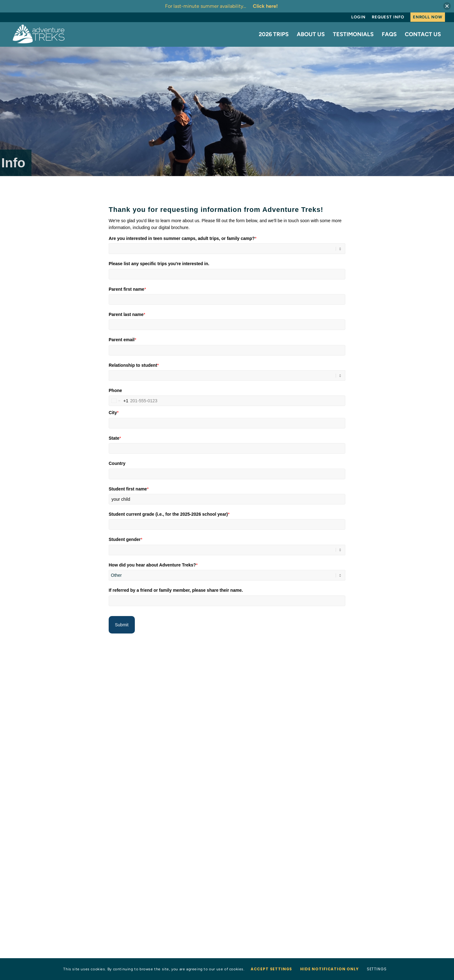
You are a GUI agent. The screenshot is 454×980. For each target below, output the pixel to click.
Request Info (388, 17)
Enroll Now (428, 17)
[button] (447, 6)
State (115, 438)
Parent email (123, 340)
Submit (122, 624)
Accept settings (272, 969)
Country (117, 463)
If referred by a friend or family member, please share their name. (176, 590)
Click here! (265, 6)
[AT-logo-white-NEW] (39, 34)
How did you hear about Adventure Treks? (153, 565)
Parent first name (127, 289)
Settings (377, 969)
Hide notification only (329, 969)
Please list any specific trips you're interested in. (159, 264)
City (114, 413)
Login (358, 17)
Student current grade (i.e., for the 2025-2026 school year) (169, 514)
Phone (115, 390)
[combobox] (119, 401)
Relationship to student (134, 365)
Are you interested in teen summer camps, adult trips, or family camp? (183, 238)
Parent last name (127, 314)
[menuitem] (358, 17)
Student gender (125, 539)
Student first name (129, 489)
